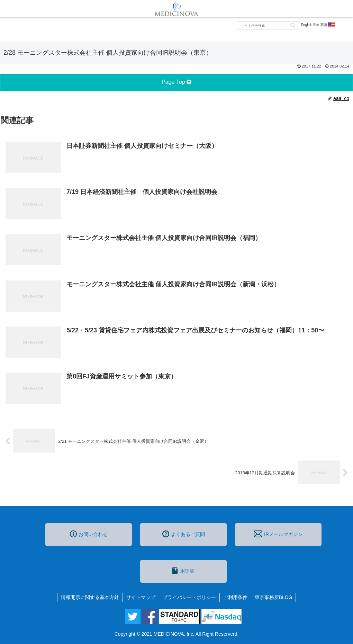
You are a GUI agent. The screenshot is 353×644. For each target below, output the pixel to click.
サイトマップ (141, 597)
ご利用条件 (235, 597)
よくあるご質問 (184, 534)
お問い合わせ (89, 534)
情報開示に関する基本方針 (90, 597)
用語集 (183, 571)
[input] (268, 25)
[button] (293, 25)
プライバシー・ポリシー (189, 597)
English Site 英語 (318, 25)
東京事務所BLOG (274, 597)
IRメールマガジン (278, 534)
